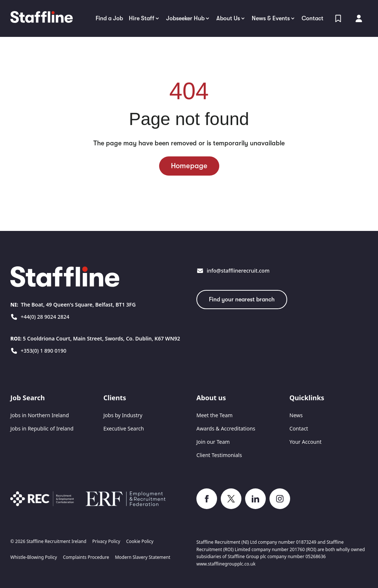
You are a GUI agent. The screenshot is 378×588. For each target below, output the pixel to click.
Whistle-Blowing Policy (34, 557)
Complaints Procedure (86, 557)
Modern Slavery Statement (142, 557)
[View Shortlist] (338, 18)
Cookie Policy (140, 542)
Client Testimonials (219, 455)
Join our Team (213, 442)
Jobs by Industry (123, 415)
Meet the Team (214, 415)
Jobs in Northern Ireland (40, 415)
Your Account (305, 442)
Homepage (189, 166)
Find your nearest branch (242, 300)
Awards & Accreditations (226, 428)
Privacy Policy (106, 542)
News (296, 415)
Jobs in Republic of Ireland (42, 428)
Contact (299, 428)
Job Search (28, 398)
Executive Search (124, 428)
